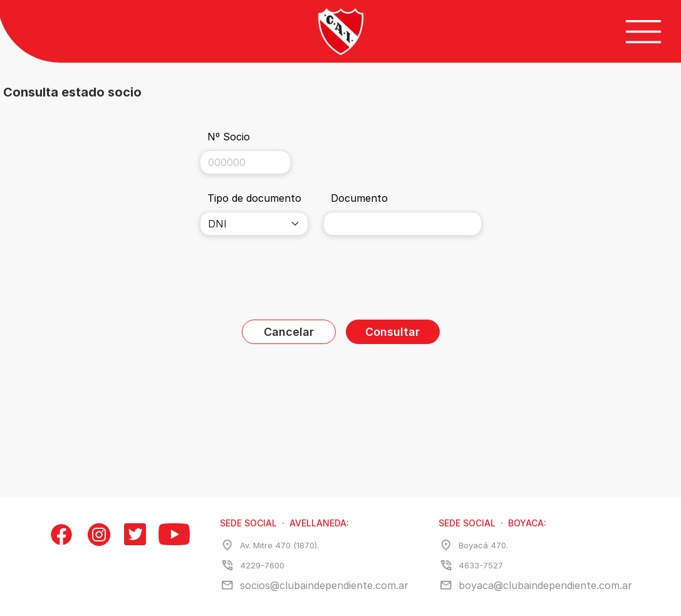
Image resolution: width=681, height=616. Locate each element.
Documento (359, 198)
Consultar (392, 332)
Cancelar (289, 332)
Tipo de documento (254, 198)
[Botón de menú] (643, 32)
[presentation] (341, 280)
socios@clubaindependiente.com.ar (324, 585)
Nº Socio (229, 137)
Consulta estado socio (72, 92)
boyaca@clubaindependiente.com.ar (545, 585)
